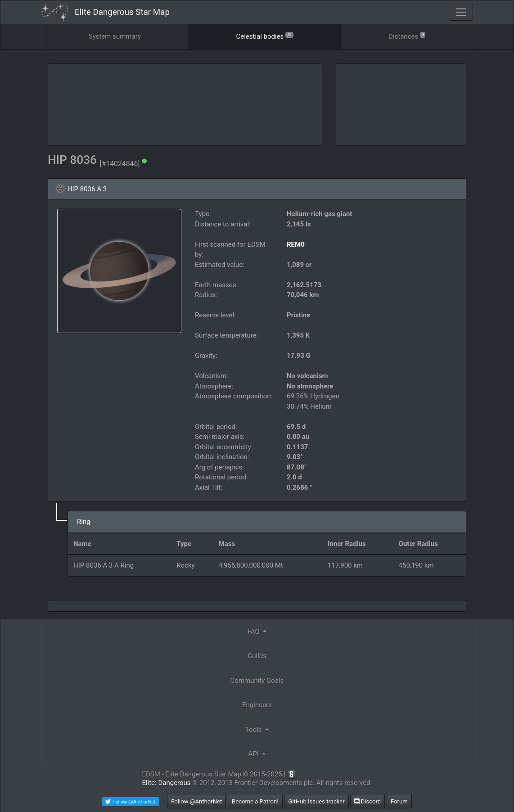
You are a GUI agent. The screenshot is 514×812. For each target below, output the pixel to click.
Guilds (257, 656)
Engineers (257, 705)
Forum (399, 801)
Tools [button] (254, 730)
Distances (407, 36)
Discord (367, 801)
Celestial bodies (264, 36)
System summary (115, 36)
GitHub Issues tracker (316, 801)
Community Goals (257, 681)
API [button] (255, 754)
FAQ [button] (255, 632)
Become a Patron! (255, 801)
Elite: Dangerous (166, 783)
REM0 (296, 244)
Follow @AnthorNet (196, 801)
